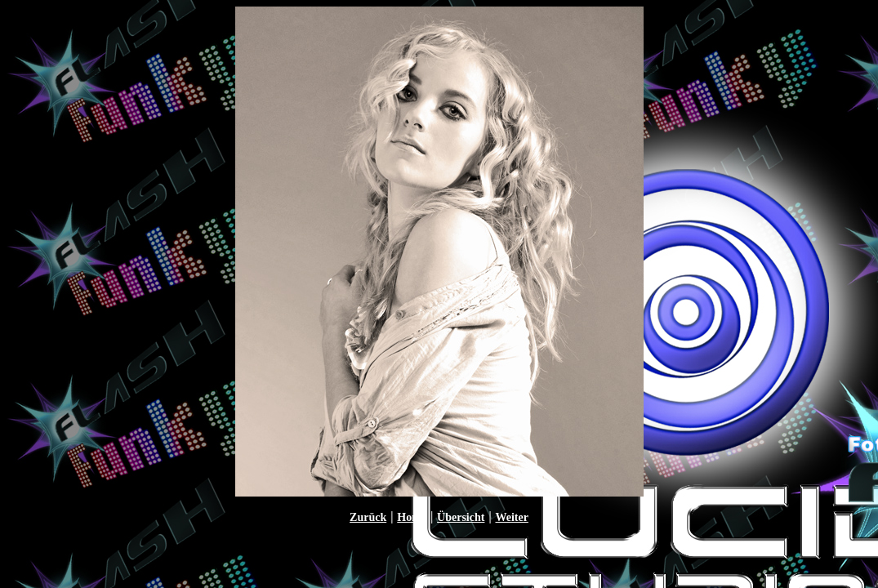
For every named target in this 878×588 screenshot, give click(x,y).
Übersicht (461, 517)
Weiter (511, 517)
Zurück (368, 517)
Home (412, 517)
